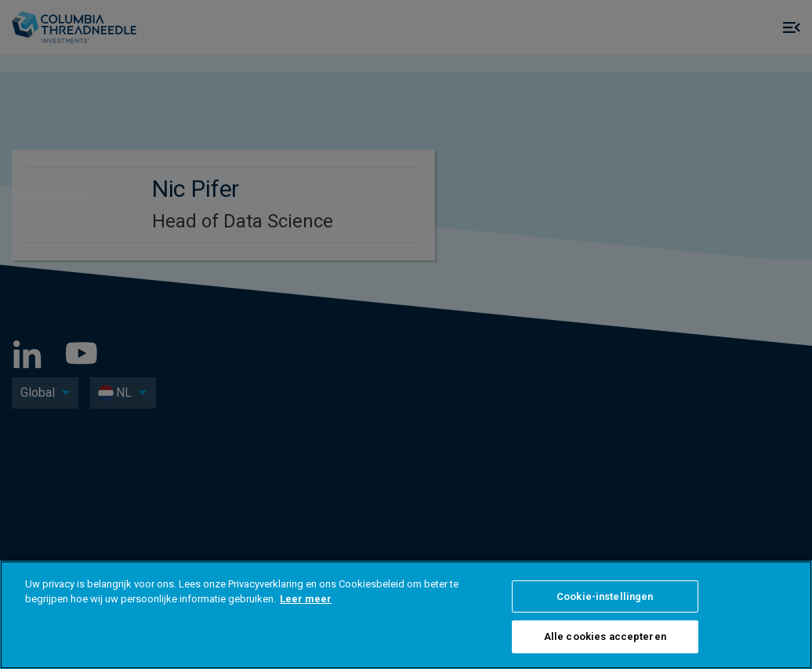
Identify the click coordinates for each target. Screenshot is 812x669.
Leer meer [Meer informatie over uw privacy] (306, 599)
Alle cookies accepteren (605, 636)
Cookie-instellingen (605, 596)
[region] (406, 615)
